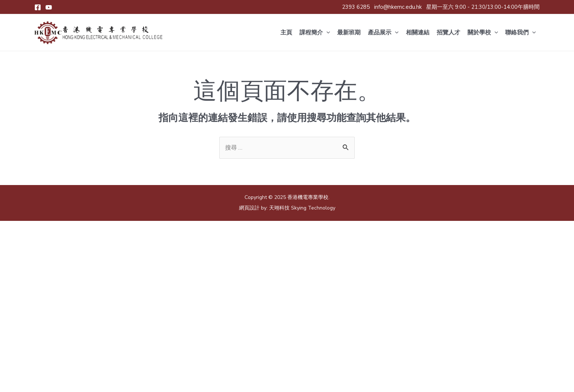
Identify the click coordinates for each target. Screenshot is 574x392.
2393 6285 (356, 7)
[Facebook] (38, 7)
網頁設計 (249, 209)
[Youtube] (49, 7)
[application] (327, 33)
